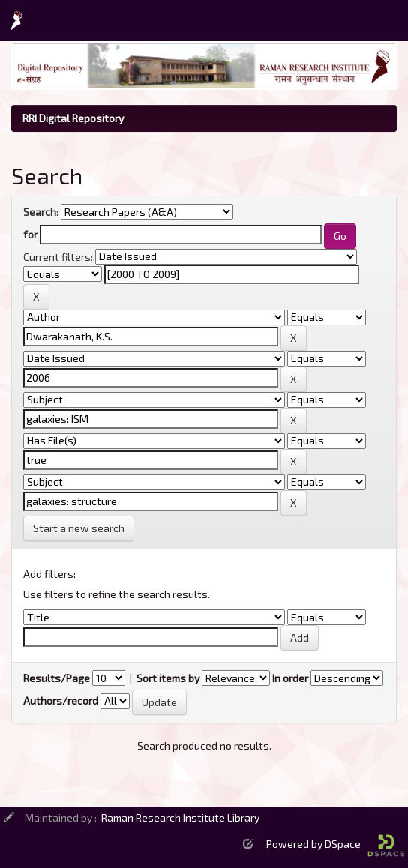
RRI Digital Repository (73, 118)
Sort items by (168, 678)
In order (290, 678)
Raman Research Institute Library (180, 817)
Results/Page (57, 678)
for (30, 234)
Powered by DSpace (335, 844)
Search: (41, 212)
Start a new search (79, 528)
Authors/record (61, 700)
